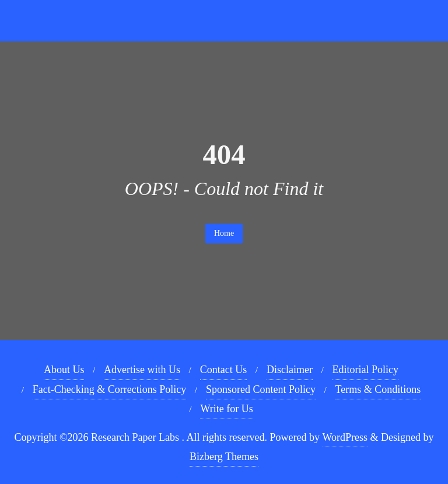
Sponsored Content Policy (261, 389)
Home (224, 233)
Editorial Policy (365, 370)
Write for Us (226, 409)
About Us (64, 370)
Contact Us (224, 370)
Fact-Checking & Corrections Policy (109, 389)
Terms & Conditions (378, 389)
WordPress (345, 437)
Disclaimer (290, 370)
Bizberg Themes (224, 457)
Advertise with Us (142, 370)
